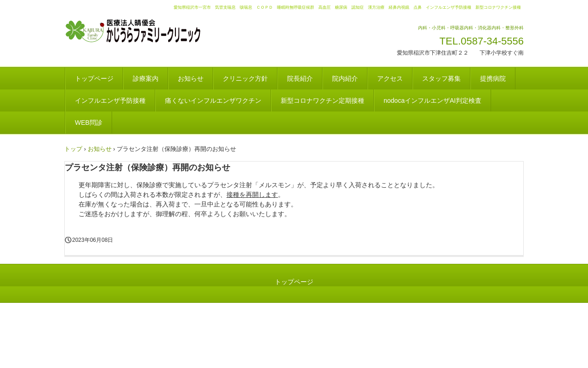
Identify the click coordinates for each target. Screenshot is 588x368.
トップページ (94, 78)
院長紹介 (300, 78)
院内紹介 (345, 78)
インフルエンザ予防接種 (110, 100)
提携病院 (493, 78)
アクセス (390, 78)
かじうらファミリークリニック (144, 31)
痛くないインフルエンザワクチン (213, 100)
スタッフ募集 (441, 78)
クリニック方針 (245, 78)
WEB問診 (89, 123)
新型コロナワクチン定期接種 (322, 100)
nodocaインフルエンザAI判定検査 (433, 100)
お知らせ (191, 78)
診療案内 (146, 78)
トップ (73, 149)
